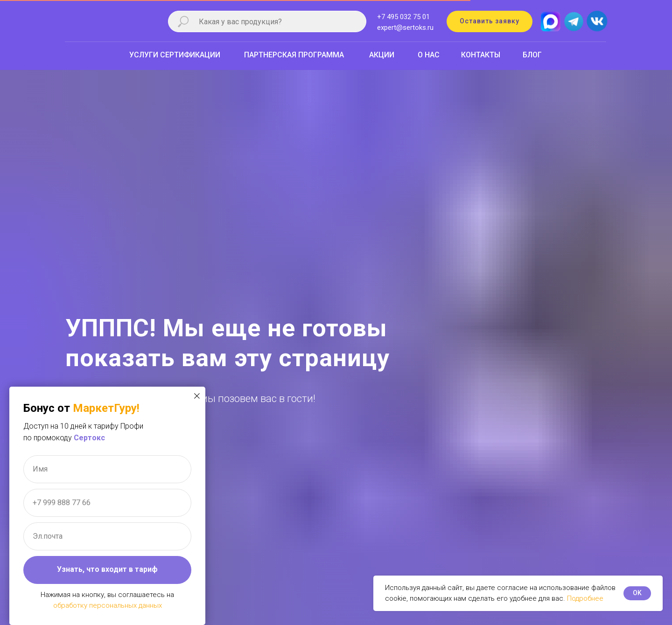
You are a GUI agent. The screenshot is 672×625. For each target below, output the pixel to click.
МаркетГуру (105, 408)
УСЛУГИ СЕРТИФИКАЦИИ (175, 55)
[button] (490, 21)
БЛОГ (532, 55)
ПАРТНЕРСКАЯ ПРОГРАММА (294, 55)
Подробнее (585, 598)
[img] (597, 21)
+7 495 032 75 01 (403, 17)
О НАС (429, 55)
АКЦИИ (382, 55)
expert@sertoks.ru (405, 28)
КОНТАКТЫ (481, 55)
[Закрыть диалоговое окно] (197, 396)
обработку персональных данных (108, 605)
